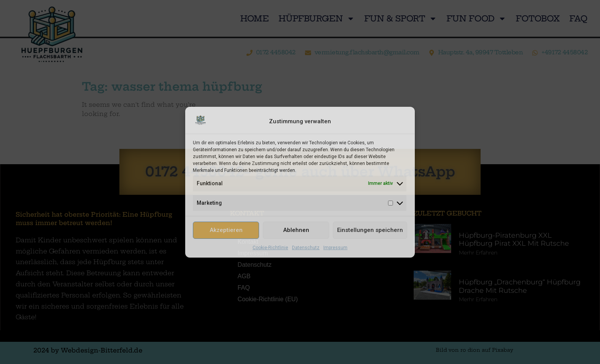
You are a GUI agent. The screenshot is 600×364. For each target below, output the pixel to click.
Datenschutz (306, 248)
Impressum (335, 248)
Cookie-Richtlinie (270, 248)
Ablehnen (296, 230)
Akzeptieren (226, 230)
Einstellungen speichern (370, 230)
